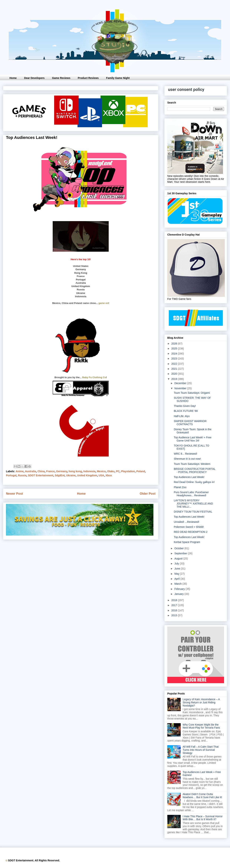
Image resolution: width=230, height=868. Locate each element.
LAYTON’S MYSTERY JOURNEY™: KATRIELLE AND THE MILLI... (193, 504)
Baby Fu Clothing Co (94, 377)
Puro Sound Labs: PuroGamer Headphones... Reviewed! (191, 494)
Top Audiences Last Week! (189, 477)
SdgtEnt (60, 475)
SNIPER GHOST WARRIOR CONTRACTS (190, 423)
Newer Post (14, 494)
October (179, 548)
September (181, 553)
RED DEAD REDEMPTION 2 (191, 532)
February (180, 589)
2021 (175, 369)
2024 (175, 354)
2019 (175, 379)
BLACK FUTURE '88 (186, 411)
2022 (175, 364)
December (181, 383)
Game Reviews (61, 78)
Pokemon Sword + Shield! (189, 527)
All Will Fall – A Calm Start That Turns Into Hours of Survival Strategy (201, 750)
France (50, 471)
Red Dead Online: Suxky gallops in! (194, 482)
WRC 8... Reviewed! (185, 454)
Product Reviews (88, 78)
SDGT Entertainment (41, 475)
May (177, 574)
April (177, 579)
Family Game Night (118, 78)
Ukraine (71, 475)
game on (103, 303)
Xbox (109, 475)
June (178, 569)
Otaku (111, 471)
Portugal (11, 475)
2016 (175, 610)
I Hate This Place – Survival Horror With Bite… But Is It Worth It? (203, 818)
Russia (22, 475)
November (181, 388)
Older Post (148, 494)
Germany (62, 471)
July (177, 564)
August (179, 559)
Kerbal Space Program (187, 542)
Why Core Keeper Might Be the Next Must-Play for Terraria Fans (201, 726)
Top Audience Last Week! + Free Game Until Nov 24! (193, 439)
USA (101, 475)
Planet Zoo (180, 487)
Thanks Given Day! (185, 406)
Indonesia (89, 471)
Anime (20, 471)
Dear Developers (34, 78)
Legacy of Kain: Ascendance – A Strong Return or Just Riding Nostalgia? (201, 702)
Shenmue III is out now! (187, 459)
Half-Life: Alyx (182, 416)
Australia (30, 471)
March (178, 584)
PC (118, 471)
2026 (175, 344)
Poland (141, 471)
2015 (175, 615)
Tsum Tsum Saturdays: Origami (192, 393)
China (41, 471)
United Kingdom (87, 475)
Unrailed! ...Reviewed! (187, 522)
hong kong (75, 471)
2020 (175, 374)
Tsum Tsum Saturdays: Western (192, 464)
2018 (175, 600)
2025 (175, 349)
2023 (175, 359)
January (179, 594)
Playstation (128, 471)
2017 (175, 605)
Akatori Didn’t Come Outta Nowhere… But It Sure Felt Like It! (202, 796)
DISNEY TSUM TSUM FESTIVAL (193, 512)
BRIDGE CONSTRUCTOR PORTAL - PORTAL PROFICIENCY (195, 470)
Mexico (101, 471)
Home (13, 78)
